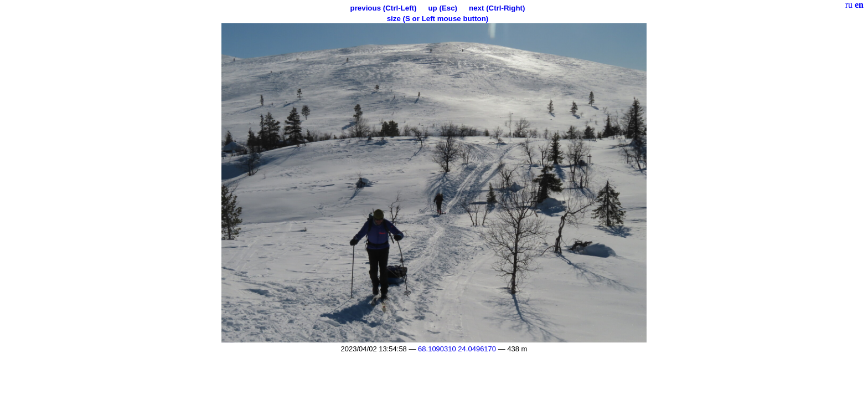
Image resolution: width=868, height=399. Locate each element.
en (859, 5)
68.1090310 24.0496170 (457, 349)
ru (849, 5)
